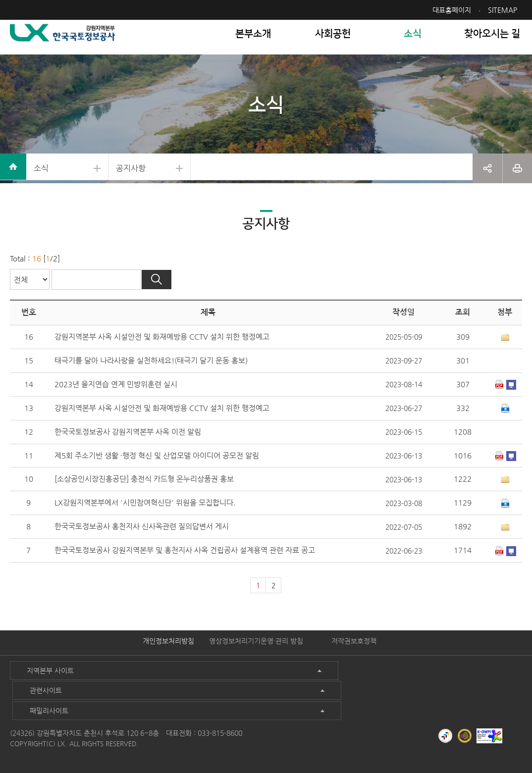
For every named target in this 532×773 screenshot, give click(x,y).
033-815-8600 (220, 723)
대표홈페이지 (452, 10)
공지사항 (159, 183)
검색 (180, 309)
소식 (47, 183)
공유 (487, 183)
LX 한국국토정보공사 (68, 45)
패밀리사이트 (382, 702)
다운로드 (499, 415)
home (15, 183)
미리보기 (511, 415)
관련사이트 (207, 702)
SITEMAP (503, 10)
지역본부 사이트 (42, 702)
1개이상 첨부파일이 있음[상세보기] (505, 367)
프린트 (517, 183)
